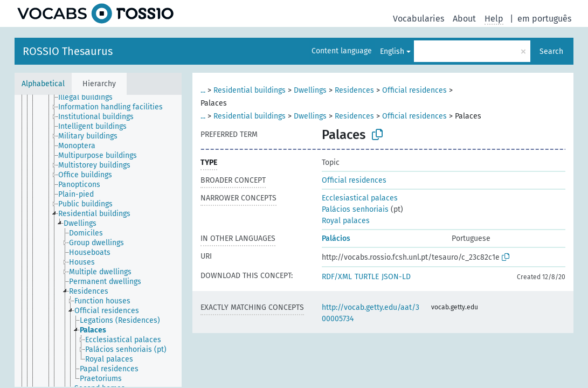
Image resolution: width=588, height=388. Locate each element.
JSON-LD (396, 277)
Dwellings (310, 90)
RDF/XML (337, 277)
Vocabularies (418, 19)
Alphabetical (43, 84)
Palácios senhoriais (355, 209)
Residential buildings (250, 90)
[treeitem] (90, 98)
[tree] (98, 241)
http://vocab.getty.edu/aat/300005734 (371, 313)
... (203, 90)
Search (551, 51)
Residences (354, 90)
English (392, 51)
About (464, 19)
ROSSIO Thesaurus (68, 51)
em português (544, 19)
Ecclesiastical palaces (360, 198)
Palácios (336, 238)
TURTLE (367, 277)
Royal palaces (346, 221)
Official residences (414, 90)
